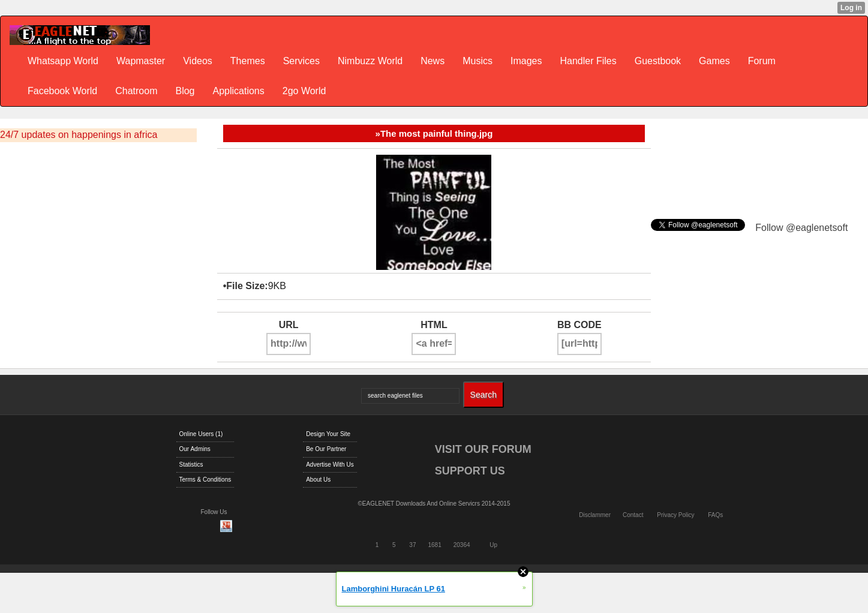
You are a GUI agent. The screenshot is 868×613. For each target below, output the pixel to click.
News (433, 61)
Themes (248, 61)
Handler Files (588, 61)
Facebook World (62, 91)
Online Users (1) (201, 434)
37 (412, 545)
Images (526, 61)
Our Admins (195, 449)
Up (493, 545)
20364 (462, 545)
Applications (238, 91)
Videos (198, 61)
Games (714, 61)
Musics (477, 61)
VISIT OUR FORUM (483, 449)
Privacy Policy (675, 515)
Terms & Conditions (205, 480)
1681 (434, 545)
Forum (762, 61)
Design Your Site (328, 434)
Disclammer (595, 515)
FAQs (715, 515)
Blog (185, 91)
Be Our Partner (326, 449)
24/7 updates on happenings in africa (79, 135)
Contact (633, 515)
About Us (318, 480)
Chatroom (136, 91)
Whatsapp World (63, 61)
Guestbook (658, 61)
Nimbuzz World (370, 61)
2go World (304, 91)
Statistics (191, 465)
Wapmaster (141, 61)
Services (301, 61)
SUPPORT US (470, 471)
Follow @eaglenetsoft (801, 228)
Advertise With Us (330, 465)
